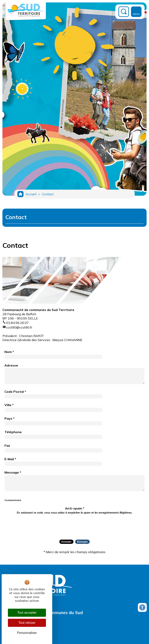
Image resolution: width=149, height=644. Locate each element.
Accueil (31, 194)
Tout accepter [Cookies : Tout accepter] (27, 613)
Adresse (11, 365)
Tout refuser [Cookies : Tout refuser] (27, 623)
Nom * (9, 352)
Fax (7, 445)
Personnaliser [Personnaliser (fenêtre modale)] (27, 633)
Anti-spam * (74, 510)
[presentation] (74, 524)
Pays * (10, 418)
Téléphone (13, 432)
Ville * (9, 405)
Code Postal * (15, 392)
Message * (13, 472)
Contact (48, 194)
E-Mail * (10, 459)
